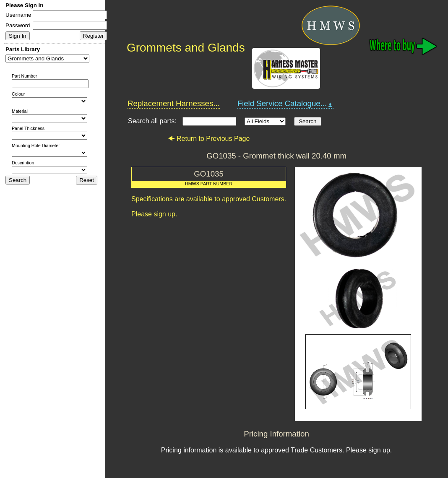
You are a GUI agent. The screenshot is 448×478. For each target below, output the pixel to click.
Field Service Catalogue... (286, 104)
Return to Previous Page (209, 139)
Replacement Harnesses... (174, 103)
